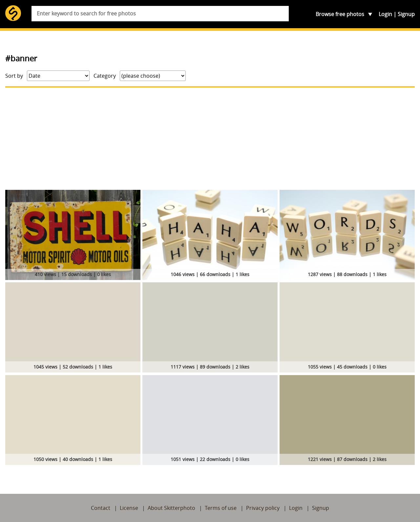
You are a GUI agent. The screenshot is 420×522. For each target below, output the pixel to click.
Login (385, 14)
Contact (101, 508)
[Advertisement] (210, 139)
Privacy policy (263, 508)
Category (105, 76)
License (129, 508)
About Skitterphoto (171, 508)
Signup (406, 14)
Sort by (14, 76)
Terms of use (221, 508)
